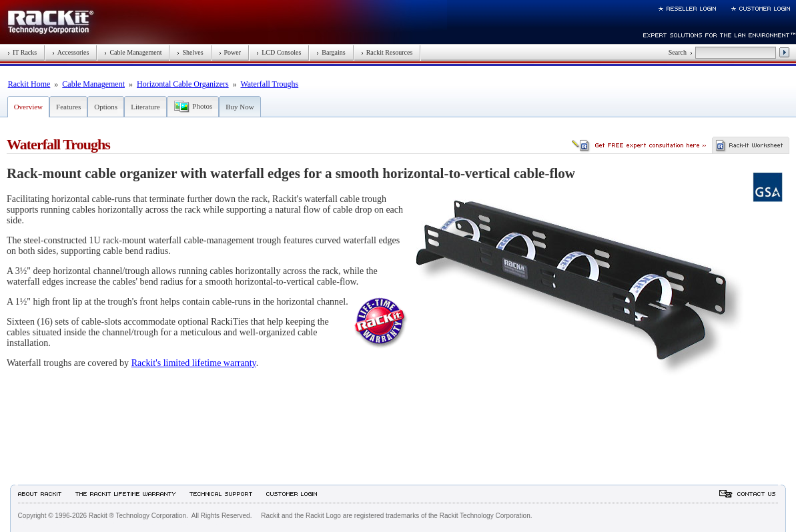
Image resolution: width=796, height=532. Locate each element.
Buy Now (240, 107)
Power (230, 52)
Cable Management (133, 52)
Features (68, 107)
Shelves (190, 52)
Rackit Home (29, 84)
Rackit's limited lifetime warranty (194, 363)
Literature (145, 107)
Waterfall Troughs (270, 84)
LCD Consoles (279, 52)
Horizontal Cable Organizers (183, 84)
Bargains (331, 52)
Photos (202, 106)
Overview (28, 107)
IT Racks (22, 52)
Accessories (70, 52)
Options (106, 107)
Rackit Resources (387, 52)
